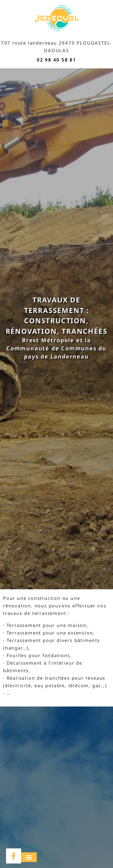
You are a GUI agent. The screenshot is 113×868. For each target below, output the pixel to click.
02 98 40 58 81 (56, 60)
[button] (29, 857)
